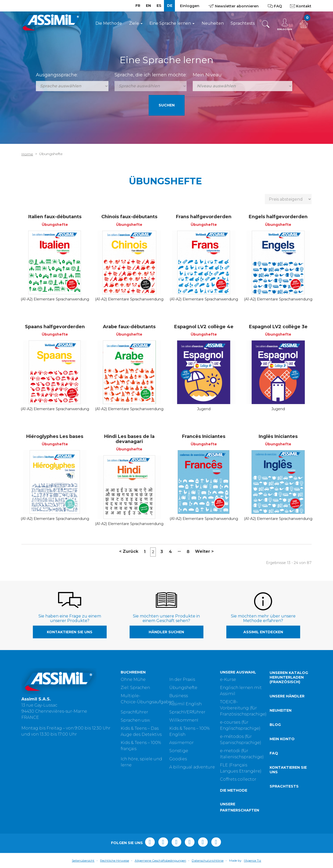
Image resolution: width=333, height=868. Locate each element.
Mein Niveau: (207, 75)
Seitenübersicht (83, 860)
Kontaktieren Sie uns (70, 632)
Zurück (129, 551)
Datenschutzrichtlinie (208, 860)
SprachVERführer (187, 712)
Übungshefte (183, 688)
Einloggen (190, 6)
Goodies (178, 759)
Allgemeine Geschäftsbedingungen (160, 860)
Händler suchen (166, 632)
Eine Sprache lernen (172, 23)
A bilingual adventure (192, 767)
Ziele (136, 23)
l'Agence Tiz (253, 860)
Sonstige (179, 751)
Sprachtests (243, 23)
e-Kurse (228, 679)
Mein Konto (282, 739)
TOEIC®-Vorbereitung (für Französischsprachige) (243, 708)
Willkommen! (184, 720)
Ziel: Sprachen (135, 688)
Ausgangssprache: (57, 75)
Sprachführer (134, 712)
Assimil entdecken (263, 632)
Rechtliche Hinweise (115, 860)
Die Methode (109, 23)
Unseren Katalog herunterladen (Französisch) (289, 677)
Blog (275, 725)
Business (179, 696)
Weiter (204, 551)
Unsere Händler (287, 696)
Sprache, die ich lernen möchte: (151, 75)
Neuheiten (213, 23)
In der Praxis (182, 679)
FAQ (274, 753)
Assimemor (182, 743)
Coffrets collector (238, 779)
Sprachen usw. (136, 720)
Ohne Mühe (133, 679)
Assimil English (185, 704)
